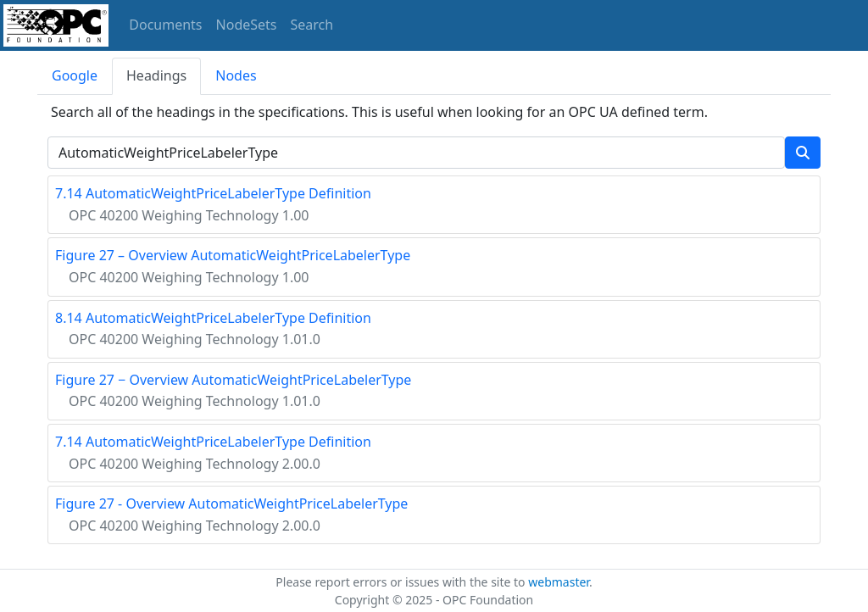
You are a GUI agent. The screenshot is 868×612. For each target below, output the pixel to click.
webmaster (559, 582)
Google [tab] (75, 75)
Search (312, 25)
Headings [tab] (156, 75)
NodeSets (247, 25)
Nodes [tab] (236, 75)
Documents (165, 25)
